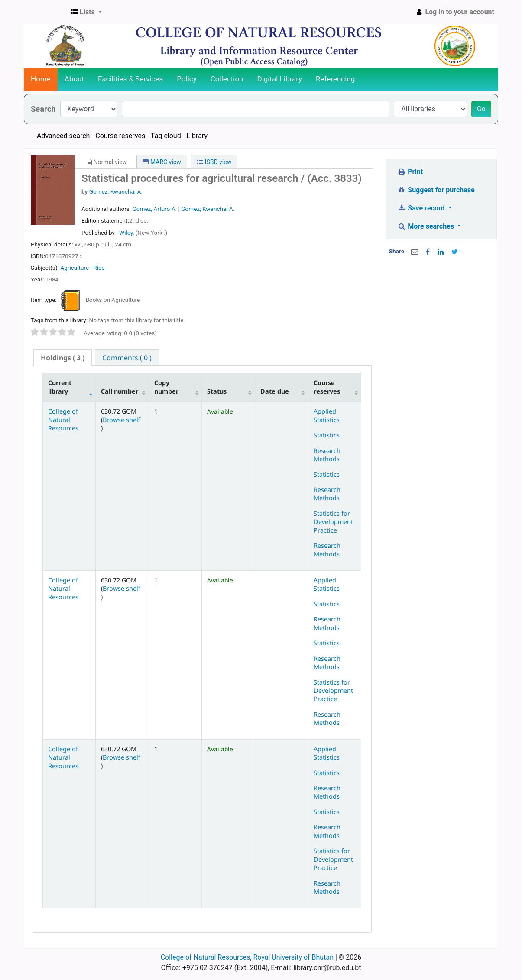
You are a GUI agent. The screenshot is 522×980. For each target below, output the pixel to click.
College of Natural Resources (63, 420)
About (74, 79)
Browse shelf (122, 420)
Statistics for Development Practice (333, 522)
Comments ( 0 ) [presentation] (127, 358)
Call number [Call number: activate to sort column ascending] (120, 391)
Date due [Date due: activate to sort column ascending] (275, 391)
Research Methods (327, 455)
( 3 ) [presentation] (63, 358)
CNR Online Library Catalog (46, 12)
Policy (187, 79)
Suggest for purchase (436, 190)
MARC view (162, 162)
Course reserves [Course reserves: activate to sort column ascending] (327, 387)
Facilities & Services (130, 79)
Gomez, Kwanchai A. (116, 191)
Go (481, 109)
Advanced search (63, 136)
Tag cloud (166, 136)
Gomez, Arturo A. (154, 209)
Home (41, 79)
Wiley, (127, 233)
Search (43, 109)
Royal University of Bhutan (293, 957)
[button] (86, 12)
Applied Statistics (327, 415)
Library (197, 136)
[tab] (63, 358)
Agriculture (75, 268)
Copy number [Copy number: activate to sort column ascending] (166, 387)
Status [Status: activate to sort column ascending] (217, 391)
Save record (422, 208)
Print (410, 172)
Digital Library (280, 79)
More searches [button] (426, 226)
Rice (99, 268)
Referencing (335, 79)
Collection (227, 79)
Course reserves (120, 136)
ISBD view (214, 162)
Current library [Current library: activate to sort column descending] (60, 387)
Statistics (327, 435)
